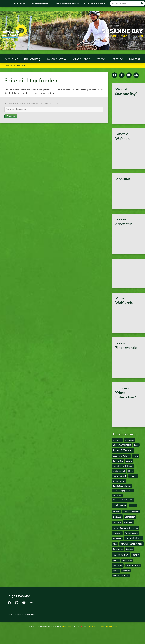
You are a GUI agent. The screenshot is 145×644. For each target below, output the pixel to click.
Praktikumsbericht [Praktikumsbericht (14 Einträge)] (131, 533)
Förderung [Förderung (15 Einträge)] (133, 476)
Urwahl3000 (67, 626)
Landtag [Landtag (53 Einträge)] (117, 517)
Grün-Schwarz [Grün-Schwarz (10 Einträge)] (118, 495)
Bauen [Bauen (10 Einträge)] (136, 445)
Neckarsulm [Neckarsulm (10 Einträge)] (117, 522)
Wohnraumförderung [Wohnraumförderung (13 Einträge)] (121, 575)
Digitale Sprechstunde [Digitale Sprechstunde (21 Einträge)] (123, 466)
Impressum (19, 615)
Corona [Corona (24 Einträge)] (129, 461)
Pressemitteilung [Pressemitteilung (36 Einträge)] (133, 538)
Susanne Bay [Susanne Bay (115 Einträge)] (121, 555)
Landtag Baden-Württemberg (67, 3)
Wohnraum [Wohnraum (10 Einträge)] (126, 571)
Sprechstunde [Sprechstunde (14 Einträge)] (118, 549)
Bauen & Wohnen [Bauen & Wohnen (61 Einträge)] (123, 450)
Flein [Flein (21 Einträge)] (130, 471)
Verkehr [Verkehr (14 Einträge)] (116, 560)
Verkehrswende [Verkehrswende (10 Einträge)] (127, 560)
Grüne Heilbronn (20, 3)
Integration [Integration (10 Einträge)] (117, 512)
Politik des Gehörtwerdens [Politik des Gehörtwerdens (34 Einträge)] (125, 528)
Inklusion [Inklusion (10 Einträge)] (133, 506)
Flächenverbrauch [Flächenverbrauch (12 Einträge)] (120, 476)
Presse (100, 59)
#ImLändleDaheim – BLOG (95, 3)
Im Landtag (32, 59)
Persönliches (81, 59)
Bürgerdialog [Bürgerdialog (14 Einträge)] (118, 461)
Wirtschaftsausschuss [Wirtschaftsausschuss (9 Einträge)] (133, 566)
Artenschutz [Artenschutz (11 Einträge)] (117, 440)
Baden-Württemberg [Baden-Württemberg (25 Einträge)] (122, 445)
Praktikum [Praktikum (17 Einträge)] (117, 533)
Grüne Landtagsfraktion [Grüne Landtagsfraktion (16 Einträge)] (123, 499)
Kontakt (135, 59)
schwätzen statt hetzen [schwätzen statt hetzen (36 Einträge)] (132, 544)
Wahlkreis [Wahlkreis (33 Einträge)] (118, 565)
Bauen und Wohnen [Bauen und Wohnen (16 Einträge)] (121, 456)
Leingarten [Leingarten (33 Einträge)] (130, 517)
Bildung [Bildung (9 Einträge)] (135, 456)
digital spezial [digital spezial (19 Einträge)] (119, 471)
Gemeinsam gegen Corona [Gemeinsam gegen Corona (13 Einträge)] (123, 491)
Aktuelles (11, 59)
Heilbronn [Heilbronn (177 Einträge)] (120, 505)
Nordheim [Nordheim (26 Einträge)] (129, 522)
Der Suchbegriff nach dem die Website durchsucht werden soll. (32, 103)
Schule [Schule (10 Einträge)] (115, 544)
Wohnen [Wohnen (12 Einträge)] (116, 571)
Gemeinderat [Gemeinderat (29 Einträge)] (119, 481)
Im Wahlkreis (56, 59)
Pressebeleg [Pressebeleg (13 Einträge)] (118, 538)
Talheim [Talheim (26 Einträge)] (136, 555)
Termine (117, 59)
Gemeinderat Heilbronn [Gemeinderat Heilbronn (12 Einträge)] (122, 486)
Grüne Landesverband (41, 3)
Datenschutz (30, 615)
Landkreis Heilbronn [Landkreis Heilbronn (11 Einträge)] (131, 512)
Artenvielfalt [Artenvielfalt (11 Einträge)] (130, 440)
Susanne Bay (122, 31)
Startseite (9, 66)
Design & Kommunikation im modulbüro (101, 626)
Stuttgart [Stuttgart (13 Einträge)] (130, 549)
